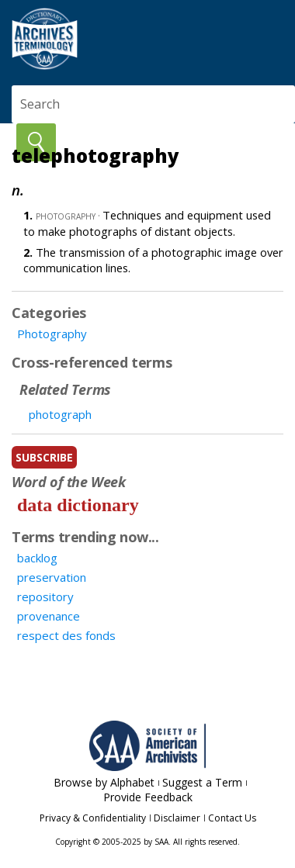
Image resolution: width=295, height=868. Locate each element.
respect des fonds (66, 635)
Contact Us (232, 818)
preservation (52, 577)
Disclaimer (177, 818)
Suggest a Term (202, 782)
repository (45, 597)
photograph (60, 414)
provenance (49, 616)
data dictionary (78, 505)
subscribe (44, 457)
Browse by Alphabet (104, 782)
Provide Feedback (148, 797)
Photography (52, 334)
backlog (37, 558)
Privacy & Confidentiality (93, 818)
